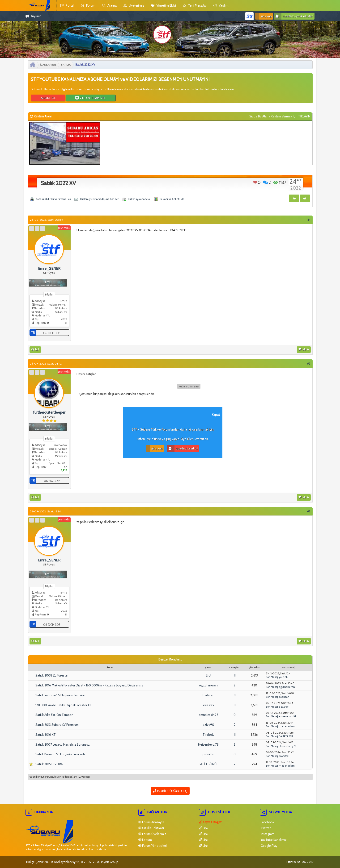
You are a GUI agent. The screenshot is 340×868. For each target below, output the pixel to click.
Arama (109, 5)
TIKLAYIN (304, 116)
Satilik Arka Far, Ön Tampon (54, 715)
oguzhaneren (208, 685)
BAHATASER (286, 736)
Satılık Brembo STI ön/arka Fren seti (60, 754)
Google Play (269, 846)
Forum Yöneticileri (153, 846)
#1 (309, 220)
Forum (88, 5)
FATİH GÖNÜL (208, 764)
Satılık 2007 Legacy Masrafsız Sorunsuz (63, 744)
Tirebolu (208, 735)
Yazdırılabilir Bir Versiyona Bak (53, 199)
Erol (208, 675)
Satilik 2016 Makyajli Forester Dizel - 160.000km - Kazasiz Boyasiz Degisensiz (89, 685)
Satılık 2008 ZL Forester (52, 675)
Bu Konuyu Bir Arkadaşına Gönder (99, 199)
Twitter (265, 828)
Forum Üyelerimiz (152, 834)
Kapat (216, 415)
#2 (309, 363)
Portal (67, 5)
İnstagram (267, 834)
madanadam (287, 726)
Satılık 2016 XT (46, 735)
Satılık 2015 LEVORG (49, 764)
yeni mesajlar (195, 5)
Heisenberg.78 (208, 744)
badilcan (208, 695)
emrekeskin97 (208, 715)
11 (235, 675)
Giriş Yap (263, 16)
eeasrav (208, 705)
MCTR (49, 862)
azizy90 (208, 725)
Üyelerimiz (134, 5)
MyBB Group (110, 862)
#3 (309, 511)
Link (204, 828)
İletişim (145, 840)
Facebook (267, 822)
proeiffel (208, 754)
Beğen (255, 182)
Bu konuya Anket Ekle (172, 199)
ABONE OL (48, 98)
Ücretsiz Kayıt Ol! (182, 448)
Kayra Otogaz (210, 822)
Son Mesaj (272, 677)
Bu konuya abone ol (139, 199)
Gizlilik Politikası (151, 828)
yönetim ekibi (164, 5)
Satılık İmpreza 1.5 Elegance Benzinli (60, 695)
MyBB (75, 862)
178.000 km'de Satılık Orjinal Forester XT (64, 705)
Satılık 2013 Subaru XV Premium (57, 725)
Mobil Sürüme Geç (170, 791)
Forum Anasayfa (151, 822)
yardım (221, 5)
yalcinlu (284, 677)
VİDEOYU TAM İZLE (91, 98)
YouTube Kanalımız (273, 840)
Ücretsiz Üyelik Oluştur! (293, 16)
